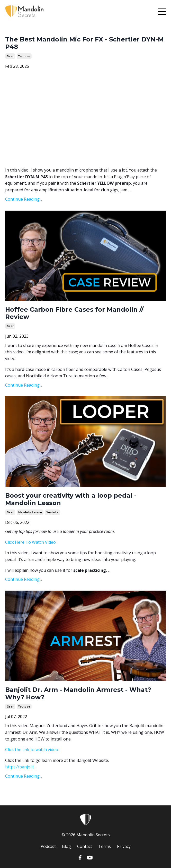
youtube (24, 56)
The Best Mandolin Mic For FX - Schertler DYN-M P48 (84, 43)
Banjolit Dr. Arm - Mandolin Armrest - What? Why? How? (78, 693)
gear (10, 56)
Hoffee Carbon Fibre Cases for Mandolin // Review (74, 313)
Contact (85, 846)
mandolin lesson (30, 512)
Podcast (48, 846)
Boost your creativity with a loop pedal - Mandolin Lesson (71, 499)
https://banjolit (20, 767)
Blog (66, 846)
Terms (105, 846)
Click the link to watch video (32, 750)
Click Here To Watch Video (30, 542)
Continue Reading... (24, 199)
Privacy (124, 846)
